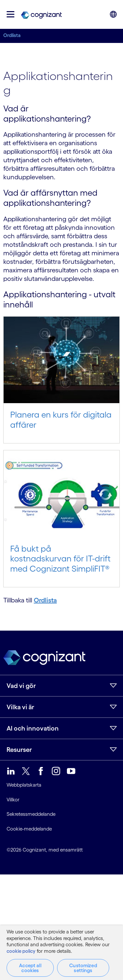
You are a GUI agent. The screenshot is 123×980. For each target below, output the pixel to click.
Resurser (19, 750)
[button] (10, 14)
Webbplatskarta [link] (24, 785)
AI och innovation (33, 728)
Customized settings (83, 968)
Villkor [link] (13, 800)
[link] (41, 14)
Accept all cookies (30, 968)
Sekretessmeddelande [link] (31, 814)
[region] (61, 953)
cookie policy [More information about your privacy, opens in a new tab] (21, 951)
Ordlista (12, 35)
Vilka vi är (20, 707)
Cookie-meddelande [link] (29, 829)
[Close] (113, 932)
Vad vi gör (21, 686)
